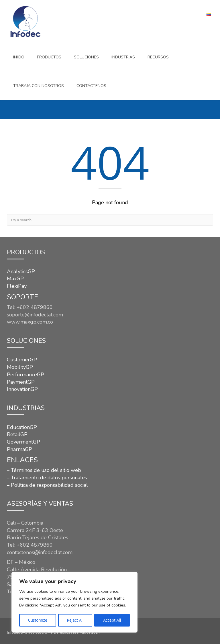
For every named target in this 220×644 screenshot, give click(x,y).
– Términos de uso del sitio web (44, 470)
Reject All (75, 620)
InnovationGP (22, 389)
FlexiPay (17, 286)
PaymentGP (21, 382)
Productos (49, 57)
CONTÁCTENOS (91, 86)
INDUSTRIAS (123, 57)
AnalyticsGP (21, 271)
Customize (38, 620)
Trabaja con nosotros (39, 86)
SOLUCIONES (86, 57)
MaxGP (15, 279)
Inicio (19, 57)
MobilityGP (20, 367)
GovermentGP (23, 442)
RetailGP (17, 434)
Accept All (112, 620)
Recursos (158, 57)
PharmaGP (19, 449)
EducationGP (22, 427)
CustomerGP (22, 360)
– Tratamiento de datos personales (47, 478)
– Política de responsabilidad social (47, 485)
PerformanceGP (25, 375)
